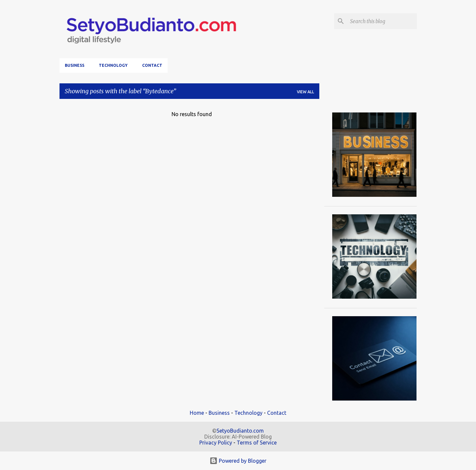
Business (75, 65)
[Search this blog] (382, 21)
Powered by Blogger (238, 461)
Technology (113, 65)
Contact (152, 65)
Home (197, 413)
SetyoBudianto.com (240, 431)
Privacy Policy (216, 443)
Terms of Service (257, 443)
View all (305, 92)
